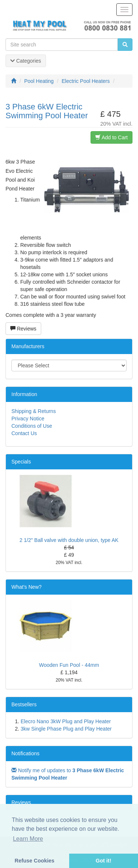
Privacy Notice (28, 419)
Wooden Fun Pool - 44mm (69, 665)
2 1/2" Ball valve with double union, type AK (69, 540)
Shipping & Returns (34, 411)
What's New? (26, 587)
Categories (26, 61)
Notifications (25, 753)
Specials (21, 462)
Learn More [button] (28, 839)
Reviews (23, 329)
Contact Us (24, 433)
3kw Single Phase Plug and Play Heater (66, 729)
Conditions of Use (32, 426)
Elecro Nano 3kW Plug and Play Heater (66, 721)
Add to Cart (112, 137)
